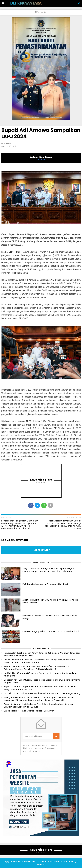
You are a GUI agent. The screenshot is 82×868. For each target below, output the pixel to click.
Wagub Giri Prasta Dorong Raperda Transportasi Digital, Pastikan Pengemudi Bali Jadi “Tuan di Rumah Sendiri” (49, 570)
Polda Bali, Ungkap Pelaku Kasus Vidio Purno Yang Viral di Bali (51, 631)
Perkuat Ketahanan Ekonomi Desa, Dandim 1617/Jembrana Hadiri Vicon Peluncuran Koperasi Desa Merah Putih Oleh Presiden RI (38, 668)
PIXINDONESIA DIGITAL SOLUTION (58, 862)
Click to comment (41, 550)
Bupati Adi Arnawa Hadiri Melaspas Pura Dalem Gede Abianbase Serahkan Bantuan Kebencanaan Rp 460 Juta (39, 706)
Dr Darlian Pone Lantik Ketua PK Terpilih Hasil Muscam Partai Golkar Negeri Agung (42, 693)
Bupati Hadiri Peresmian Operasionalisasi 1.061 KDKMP (29, 711)
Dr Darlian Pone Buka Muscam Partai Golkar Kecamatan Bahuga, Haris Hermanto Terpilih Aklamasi (42, 681)
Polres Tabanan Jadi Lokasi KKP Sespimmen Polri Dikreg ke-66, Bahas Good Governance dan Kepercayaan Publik (39, 661)
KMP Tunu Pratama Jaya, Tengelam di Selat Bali (45, 584)
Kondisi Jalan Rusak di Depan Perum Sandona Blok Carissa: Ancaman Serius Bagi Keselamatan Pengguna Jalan (42, 654)
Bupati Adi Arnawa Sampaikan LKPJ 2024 (41, 133)
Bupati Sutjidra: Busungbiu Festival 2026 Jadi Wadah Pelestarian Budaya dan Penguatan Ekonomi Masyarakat (40, 688)
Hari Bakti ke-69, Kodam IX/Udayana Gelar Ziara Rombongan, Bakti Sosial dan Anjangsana (41, 675)
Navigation (41, 12)
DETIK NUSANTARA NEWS (31, 3)
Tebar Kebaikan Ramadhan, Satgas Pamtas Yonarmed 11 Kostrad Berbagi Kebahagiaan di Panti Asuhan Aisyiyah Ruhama (63, 525)
